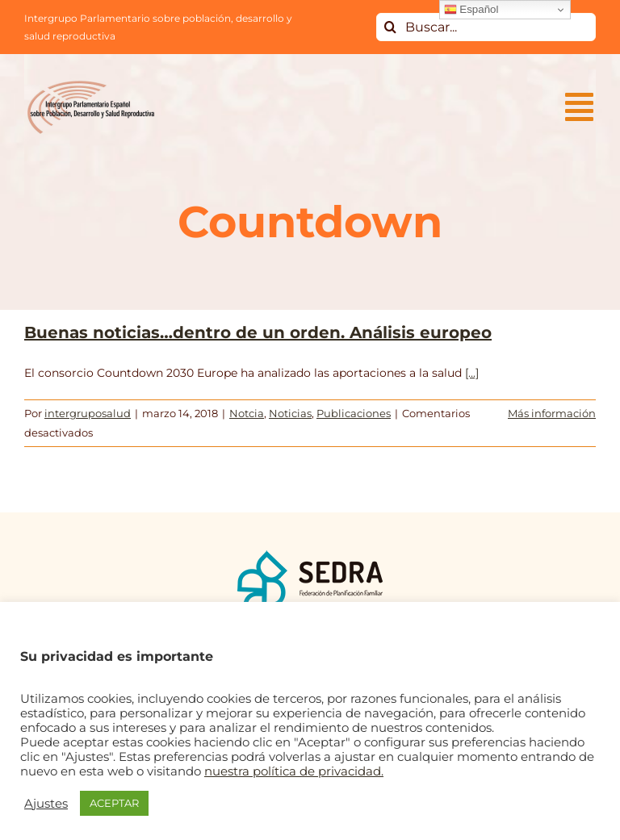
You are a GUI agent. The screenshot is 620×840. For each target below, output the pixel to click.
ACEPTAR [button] (114, 803)
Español (471, 10)
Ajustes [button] (46, 804)
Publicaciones (354, 413)
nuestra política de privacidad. (294, 771)
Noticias (290, 413)
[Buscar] (390, 27)
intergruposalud (88, 413)
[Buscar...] (486, 27)
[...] (472, 373)
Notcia (247, 413)
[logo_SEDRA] (310, 555)
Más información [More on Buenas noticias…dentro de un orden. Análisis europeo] (552, 413)
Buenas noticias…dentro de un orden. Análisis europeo (258, 332)
